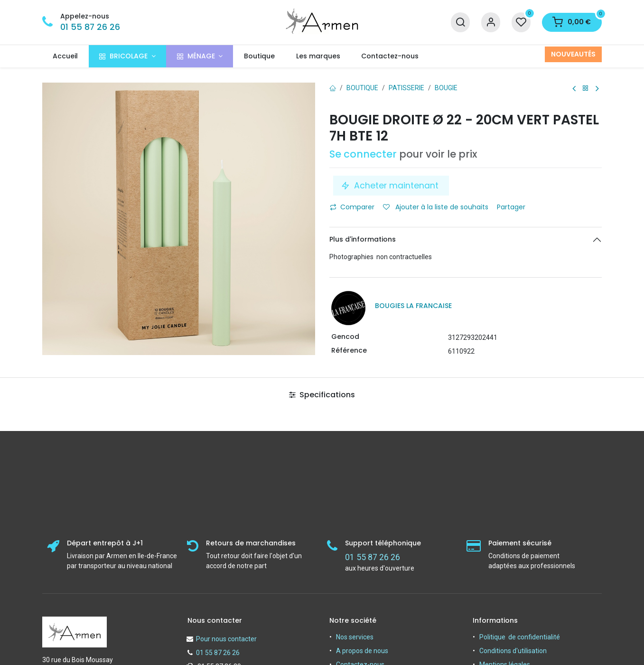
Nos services (355, 637)
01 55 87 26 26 (90, 27)
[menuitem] (65, 56)
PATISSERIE (406, 88)
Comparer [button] (352, 207)
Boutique (362, 88)
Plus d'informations (363, 239)
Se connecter (363, 154)
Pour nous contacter (226, 639)
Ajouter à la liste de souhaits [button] (436, 207)
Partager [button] (512, 207)
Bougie (446, 88)
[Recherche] (460, 23)
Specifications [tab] (322, 395)
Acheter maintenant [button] (391, 186)
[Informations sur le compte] (491, 23)
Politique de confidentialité (520, 637)
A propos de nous (362, 651)
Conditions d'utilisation (513, 651)
